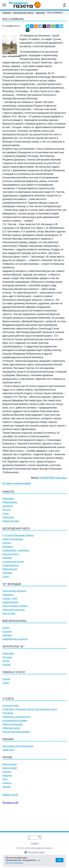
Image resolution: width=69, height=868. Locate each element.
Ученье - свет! (10, 598)
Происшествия (11, 521)
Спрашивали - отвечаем (16, 550)
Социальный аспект (13, 561)
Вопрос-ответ (10, 785)
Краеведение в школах (15, 639)
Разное (6, 679)
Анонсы (7, 543)
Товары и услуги (14, 672)
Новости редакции (13, 539)
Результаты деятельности (16, 734)
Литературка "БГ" (13, 647)
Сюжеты (7, 800)
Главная (7, 13)
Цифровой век (10, 602)
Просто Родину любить (15, 606)
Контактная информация (16, 749)
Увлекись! (8, 595)
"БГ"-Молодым (12, 584)
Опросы (7, 789)
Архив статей (10, 812)
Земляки (40, 13)
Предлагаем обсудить (14, 591)
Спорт (6, 513)
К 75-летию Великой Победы (18, 535)
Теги (5, 796)
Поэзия (6, 665)
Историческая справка (15, 737)
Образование (10, 502)
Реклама (8, 756)
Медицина (8, 498)
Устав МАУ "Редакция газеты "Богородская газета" (30, 726)
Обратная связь (11, 745)
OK (60, 860)
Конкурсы (8, 546)
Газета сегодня (11, 722)
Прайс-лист (9, 767)
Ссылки (35, 843)
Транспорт (8, 517)
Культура (7, 573)
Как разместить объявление (18, 763)
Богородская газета (23, 13)
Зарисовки (8, 653)
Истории (7, 657)
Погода (6, 510)
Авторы (6, 804)
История (7, 631)
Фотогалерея (10, 781)
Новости (8, 492)
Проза (6, 628)
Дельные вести (11, 554)
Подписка (8, 730)
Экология (8, 506)
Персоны (7, 792)
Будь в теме (9, 613)
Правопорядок (10, 565)
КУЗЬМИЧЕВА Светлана (53, 478)
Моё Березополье (14, 621)
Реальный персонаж (14, 610)
